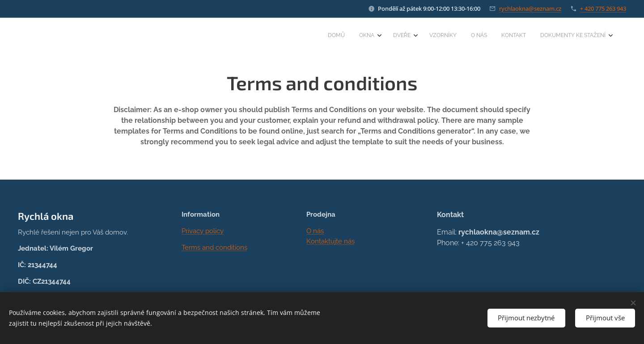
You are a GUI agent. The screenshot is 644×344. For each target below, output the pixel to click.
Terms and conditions (214, 247)
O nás (315, 231)
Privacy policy (203, 231)
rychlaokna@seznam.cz (530, 8)
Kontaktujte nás (330, 241)
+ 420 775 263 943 (603, 8)
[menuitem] (513, 36)
